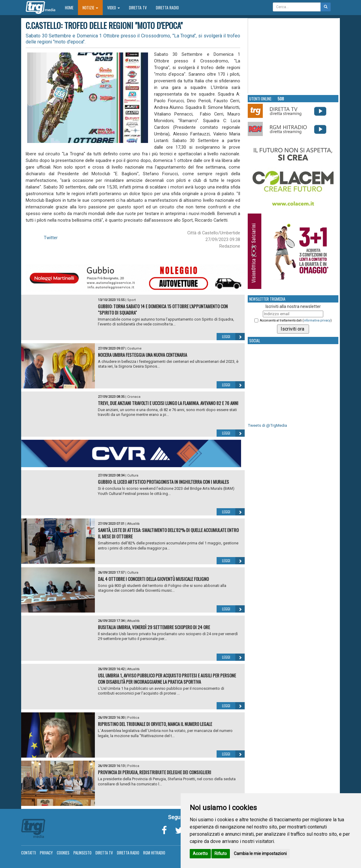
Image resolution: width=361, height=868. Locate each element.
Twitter (51, 238)
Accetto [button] (200, 854)
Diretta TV (138, 8)
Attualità (133, 524)
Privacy (46, 853)
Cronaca (134, 397)
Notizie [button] (90, 8)
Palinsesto (82, 853)
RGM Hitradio (154, 853)
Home (71, 7)
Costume (134, 348)
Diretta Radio (167, 8)
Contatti (29, 853)
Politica (133, 718)
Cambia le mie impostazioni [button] (260, 854)
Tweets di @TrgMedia (267, 425)
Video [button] (114, 8)
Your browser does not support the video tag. (293, 56)
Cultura (133, 475)
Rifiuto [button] (221, 854)
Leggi (233, 337)
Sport (131, 300)
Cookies (63, 853)
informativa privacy (317, 320)
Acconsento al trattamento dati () (296, 320)
